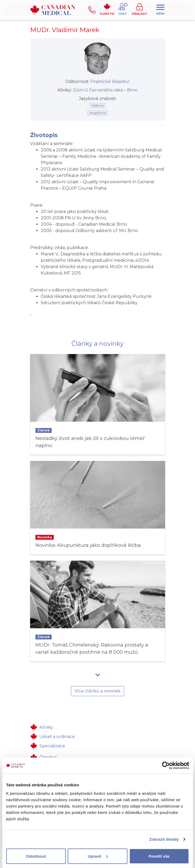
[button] (123, 10)
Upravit (98, 856)
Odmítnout (36, 856)
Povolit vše (159, 856)
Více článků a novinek (97, 691)
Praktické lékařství (110, 82)
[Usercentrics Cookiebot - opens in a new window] (166, 766)
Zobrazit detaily (164, 839)
